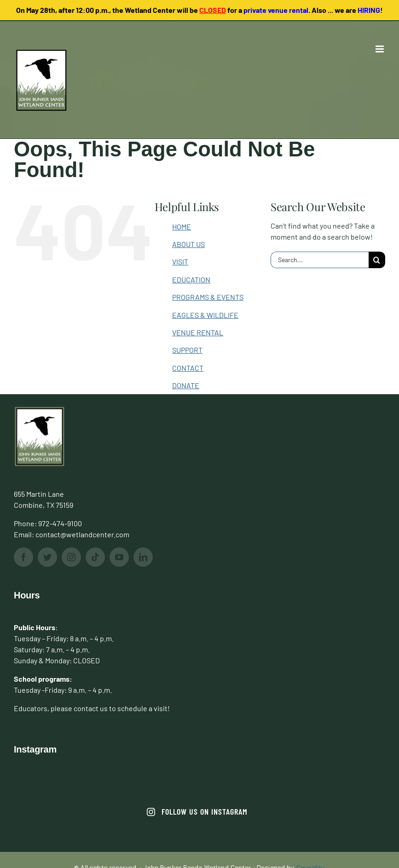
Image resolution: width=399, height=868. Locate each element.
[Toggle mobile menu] (380, 49)
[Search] (377, 260)
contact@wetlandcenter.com (82, 534)
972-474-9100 (60, 523)
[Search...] (320, 260)
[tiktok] (95, 557)
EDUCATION (191, 279)
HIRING (369, 10)
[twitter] (47, 557)
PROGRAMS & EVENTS (208, 297)
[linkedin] (143, 557)
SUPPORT (187, 350)
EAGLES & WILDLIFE (205, 315)
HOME (182, 227)
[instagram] (71, 557)
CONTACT (188, 368)
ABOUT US (188, 244)
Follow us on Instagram (197, 811)
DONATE (186, 385)
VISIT (180, 262)
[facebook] (23, 557)
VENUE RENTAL (198, 332)
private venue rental (276, 10)
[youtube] (119, 557)
